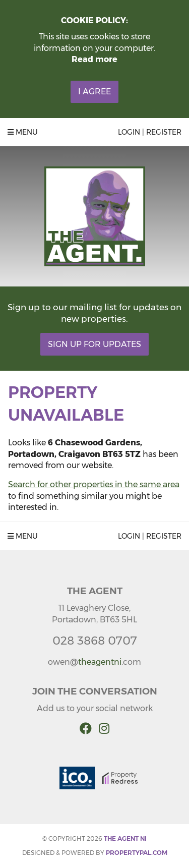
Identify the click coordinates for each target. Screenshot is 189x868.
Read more (94, 59)
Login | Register (150, 132)
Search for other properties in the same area (94, 484)
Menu (23, 132)
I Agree (94, 92)
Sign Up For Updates (94, 344)
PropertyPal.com (137, 853)
